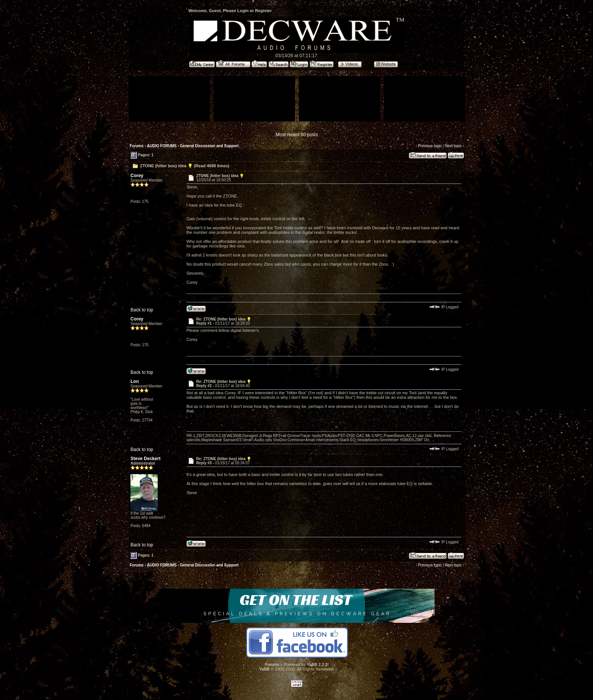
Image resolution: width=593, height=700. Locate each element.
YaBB (264, 669)
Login (243, 11)
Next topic (453, 146)
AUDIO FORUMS (162, 146)
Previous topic (430, 146)
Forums (137, 146)
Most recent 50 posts (297, 135)
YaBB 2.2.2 (317, 664)
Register (263, 11)
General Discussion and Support (209, 146)
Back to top (142, 310)
